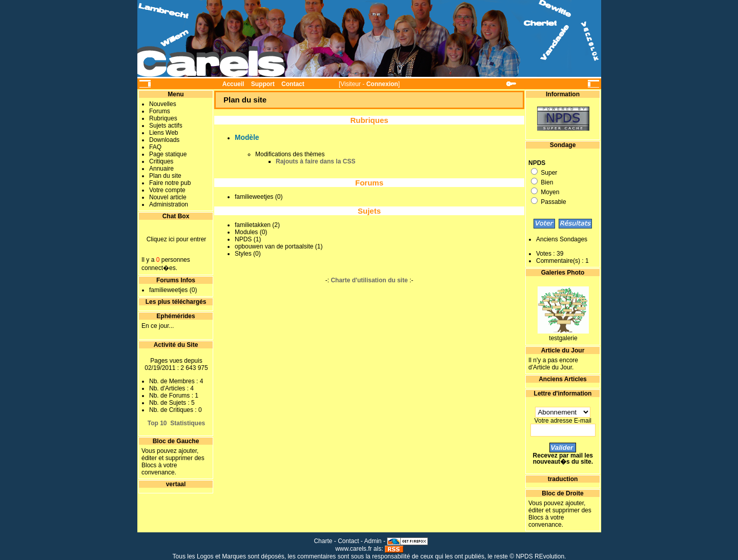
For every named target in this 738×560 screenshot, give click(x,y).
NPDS (243, 239)
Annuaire (161, 169)
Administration (169, 204)
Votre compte (167, 190)
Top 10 (157, 423)
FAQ (155, 147)
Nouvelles (163, 104)
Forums (160, 111)
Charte (323, 541)
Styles (243, 254)
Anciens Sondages (562, 239)
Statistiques (188, 423)
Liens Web (163, 133)
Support (263, 84)
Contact (293, 84)
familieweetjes (168, 290)
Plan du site (165, 176)
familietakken (253, 225)
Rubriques (163, 118)
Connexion (382, 84)
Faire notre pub (170, 183)
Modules (246, 232)
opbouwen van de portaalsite (274, 246)
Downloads (164, 140)
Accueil (233, 84)
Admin (373, 541)
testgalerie (563, 338)
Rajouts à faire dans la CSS (315, 161)
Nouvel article (168, 197)
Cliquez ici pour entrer (177, 239)
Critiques (161, 161)
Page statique (168, 154)
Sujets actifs (166, 126)
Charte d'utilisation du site (369, 280)
